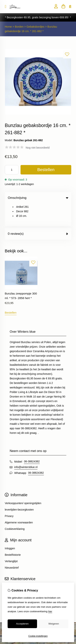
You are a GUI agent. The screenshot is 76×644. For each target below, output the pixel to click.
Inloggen (10, 526)
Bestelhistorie (13, 533)
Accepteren (22, 624)
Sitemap (10, 571)
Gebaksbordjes (35, 27)
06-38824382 (32, 439)
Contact (9, 565)
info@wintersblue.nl (26, 445)
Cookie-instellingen (38, 636)
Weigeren (54, 624)
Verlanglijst (11, 539)
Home (8, 27)
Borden (19, 27)
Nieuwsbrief (12, 546)
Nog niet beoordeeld (38, 148)
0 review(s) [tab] (38, 211)
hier (50, 611)
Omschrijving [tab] (38, 198)
